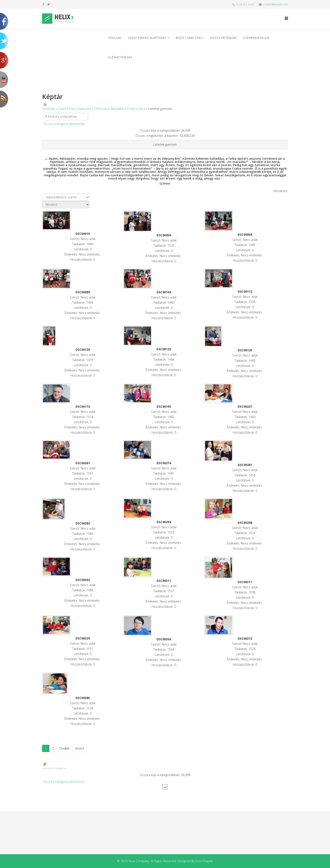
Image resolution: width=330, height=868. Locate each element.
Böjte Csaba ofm (188, 38)
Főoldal (115, 38)
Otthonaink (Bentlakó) (109, 109)
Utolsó (79, 748)
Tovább (64, 748)
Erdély (131, 109)
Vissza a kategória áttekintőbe (64, 124)
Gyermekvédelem (256, 38)
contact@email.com (275, 4)
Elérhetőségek (120, 57)
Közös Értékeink (223, 38)
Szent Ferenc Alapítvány (147, 38)
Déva (142, 109)
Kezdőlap (49, 109)
